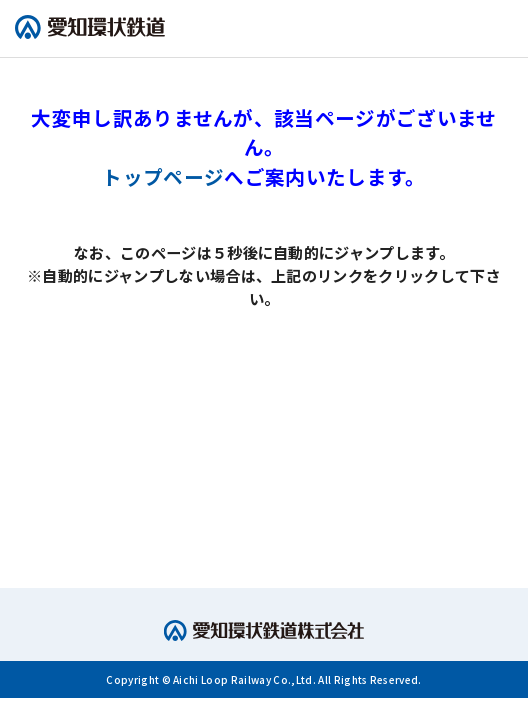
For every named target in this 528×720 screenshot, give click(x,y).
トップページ (163, 176)
